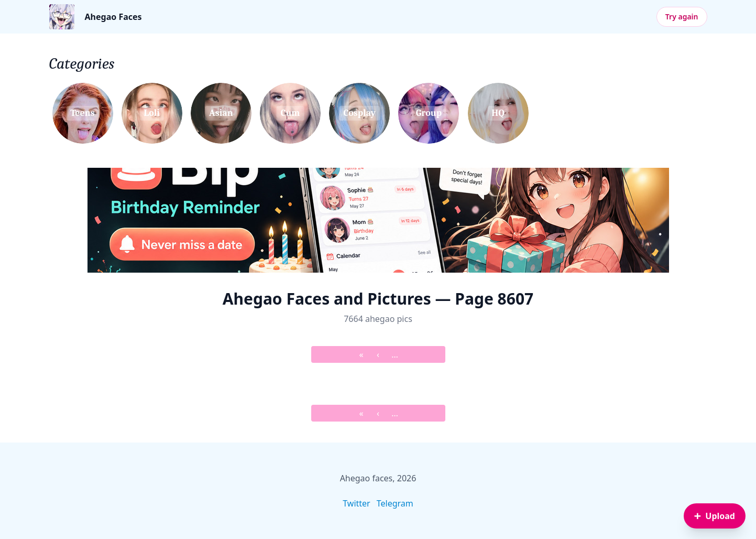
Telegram (395, 503)
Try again (682, 17)
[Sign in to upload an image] (715, 516)
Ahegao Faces (113, 17)
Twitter (356, 503)
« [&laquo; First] (361, 354)
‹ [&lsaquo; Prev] (378, 354)
